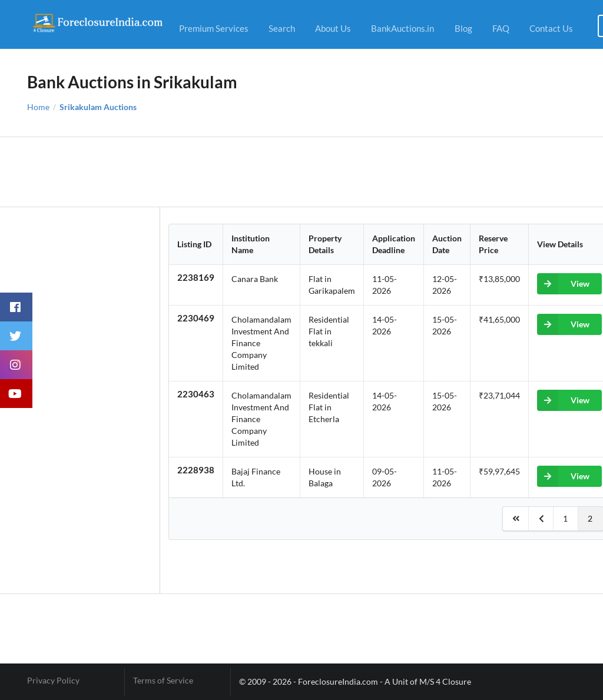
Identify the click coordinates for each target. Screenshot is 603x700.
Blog (463, 28)
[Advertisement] (302, 172)
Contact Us (551, 28)
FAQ (501, 28)
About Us (333, 28)
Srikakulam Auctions (98, 107)
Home (38, 107)
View (563, 284)
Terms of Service (163, 681)
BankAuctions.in (402, 28)
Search (282, 28)
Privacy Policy (53, 681)
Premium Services (214, 28)
